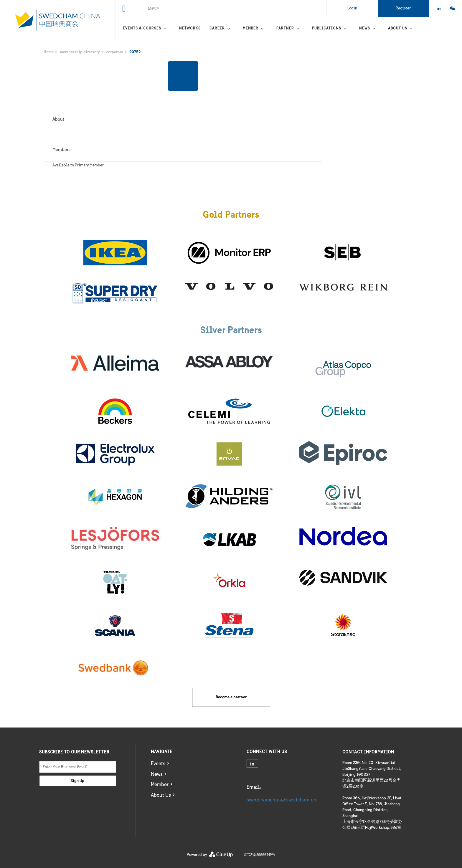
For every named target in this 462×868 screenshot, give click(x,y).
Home (49, 52)
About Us (161, 795)
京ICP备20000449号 (259, 855)
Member (251, 29)
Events (158, 764)
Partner (285, 29)
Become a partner (231, 697)
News (365, 29)
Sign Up (77, 781)
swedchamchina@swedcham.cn (281, 800)
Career (217, 29)
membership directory (80, 52)
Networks (190, 29)
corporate (115, 52)
